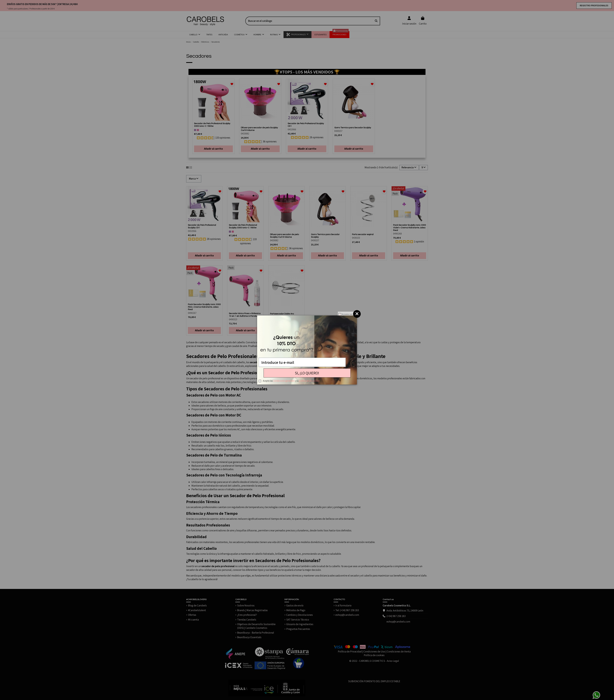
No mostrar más (347, 314)
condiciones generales (284, 381)
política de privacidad (309, 381)
